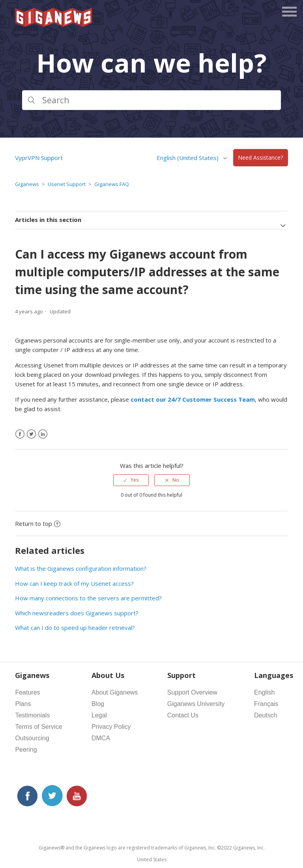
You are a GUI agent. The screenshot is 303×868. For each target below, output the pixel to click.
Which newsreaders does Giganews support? (77, 613)
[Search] (151, 100)
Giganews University (196, 704)
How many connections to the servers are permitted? (88, 598)
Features (27, 692)
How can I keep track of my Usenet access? (74, 583)
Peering (26, 750)
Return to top (38, 523)
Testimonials (32, 715)
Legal (99, 715)
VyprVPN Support (39, 158)
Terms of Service (38, 727)
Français (266, 704)
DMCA (101, 738)
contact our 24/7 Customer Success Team (193, 399)
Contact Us (183, 715)
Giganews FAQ (112, 184)
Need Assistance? (260, 158)
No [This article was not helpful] (176, 480)
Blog (98, 704)
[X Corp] (31, 434)
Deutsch (266, 715)
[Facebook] (20, 434)
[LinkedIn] (43, 434)
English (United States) (188, 158)
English (264, 692)
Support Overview (192, 692)
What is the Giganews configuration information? (81, 568)
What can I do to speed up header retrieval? (75, 628)
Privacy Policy (111, 727)
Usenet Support (67, 184)
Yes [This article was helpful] (135, 480)
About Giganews (115, 692)
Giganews (27, 184)
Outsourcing (32, 738)
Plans (23, 704)
